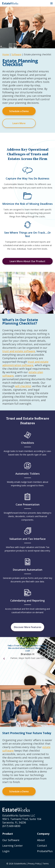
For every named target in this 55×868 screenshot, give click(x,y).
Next (51, 659)
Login (6, 851)
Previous (4, 659)
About (41, 840)
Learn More (19, 123)
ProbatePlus (45, 851)
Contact (42, 846)
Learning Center (13, 846)
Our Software (11, 840)
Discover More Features (28, 627)
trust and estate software (19, 351)
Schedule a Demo (19, 111)
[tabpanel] (27, 653)
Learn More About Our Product (27, 261)
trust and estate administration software (25, 363)
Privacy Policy (34, 864)
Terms (46, 864)
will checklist (23, 386)
